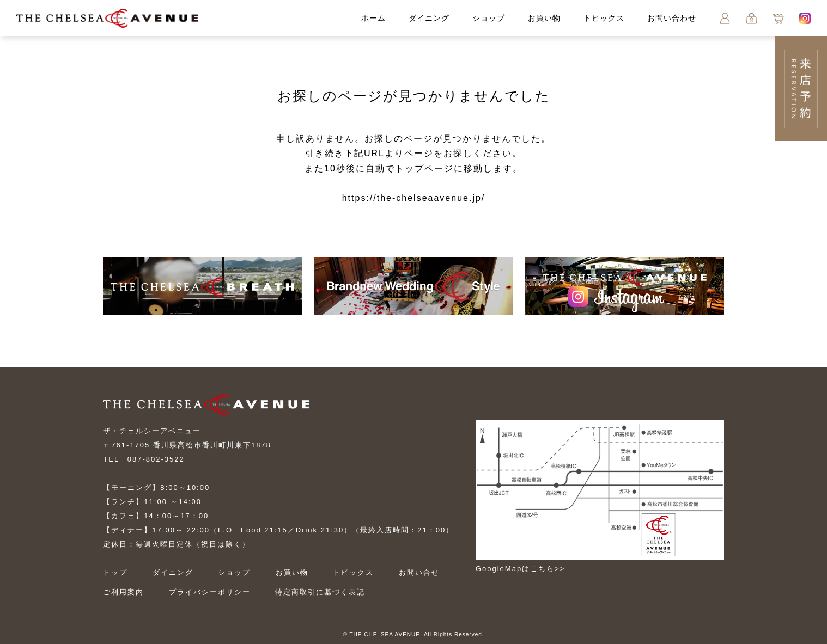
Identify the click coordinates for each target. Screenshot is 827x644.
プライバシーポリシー (210, 592)
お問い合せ (419, 572)
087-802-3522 (156, 459)
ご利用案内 (123, 592)
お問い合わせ (672, 18)
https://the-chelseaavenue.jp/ (414, 198)
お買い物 (544, 18)
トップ (115, 572)
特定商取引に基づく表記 (320, 592)
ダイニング (429, 18)
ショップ (489, 18)
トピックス (604, 18)
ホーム (373, 18)
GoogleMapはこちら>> (520, 569)
